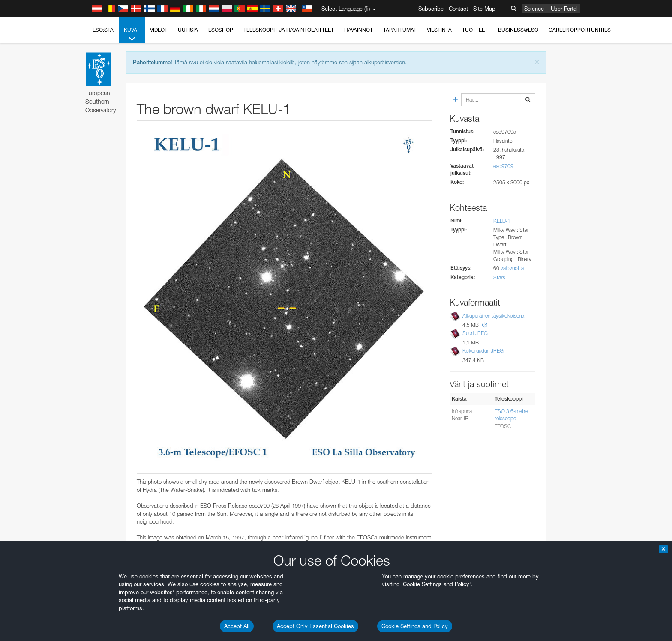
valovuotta (512, 268)
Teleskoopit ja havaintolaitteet (289, 30)
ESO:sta (103, 30)
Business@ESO (518, 30)
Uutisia (188, 30)
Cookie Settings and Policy (415, 626)
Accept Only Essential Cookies (315, 626)
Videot (159, 30)
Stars (499, 277)
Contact (458, 9)
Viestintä (439, 30)
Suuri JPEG (475, 333)
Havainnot (358, 30)
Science (534, 9)
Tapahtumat (400, 30)
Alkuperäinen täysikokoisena (493, 316)
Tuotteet (475, 30)
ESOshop (221, 30)
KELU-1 (502, 221)
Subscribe (431, 9)
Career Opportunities (580, 30)
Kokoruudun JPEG (483, 351)
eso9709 (503, 166)
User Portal (564, 9)
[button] (485, 325)
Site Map (484, 9)
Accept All (237, 626)
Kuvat (132, 35)
